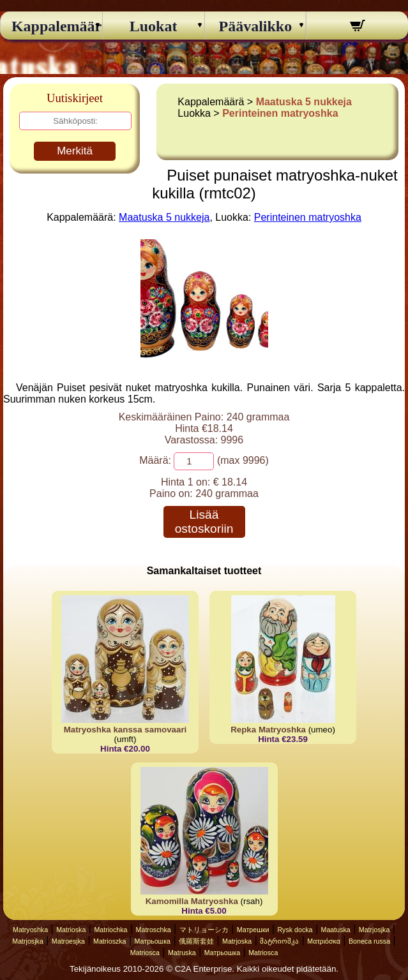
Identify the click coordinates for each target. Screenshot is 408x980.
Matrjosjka (374, 930)
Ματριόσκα (324, 941)
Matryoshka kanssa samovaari (125, 730)
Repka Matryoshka (268, 730)
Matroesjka (68, 941)
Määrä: (155, 460)
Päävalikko (256, 26)
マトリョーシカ (204, 930)
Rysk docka (295, 930)
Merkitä (75, 151)
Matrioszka (110, 941)
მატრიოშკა (279, 941)
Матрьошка (153, 941)
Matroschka (154, 930)
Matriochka (110, 930)
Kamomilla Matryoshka (192, 901)
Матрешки (253, 930)
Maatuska (336, 930)
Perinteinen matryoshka (280, 113)
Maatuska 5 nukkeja (304, 102)
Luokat (154, 26)
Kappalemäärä (51, 26)
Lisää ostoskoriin (204, 522)
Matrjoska (237, 941)
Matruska (182, 953)
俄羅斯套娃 (196, 941)
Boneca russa (369, 941)
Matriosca (145, 953)
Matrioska (71, 930)
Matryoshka (30, 930)
